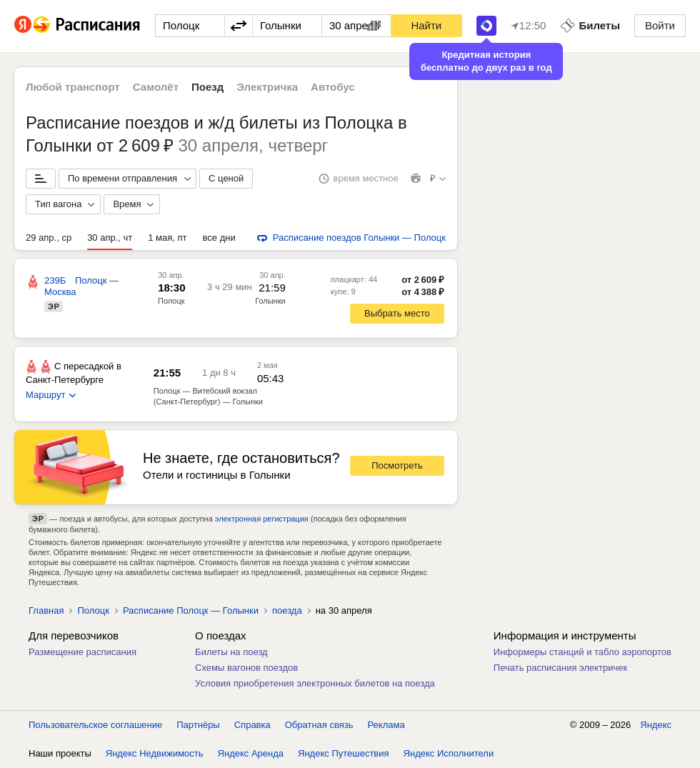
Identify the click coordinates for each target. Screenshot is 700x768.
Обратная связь (319, 725)
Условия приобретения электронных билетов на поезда (315, 683)
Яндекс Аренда (251, 753)
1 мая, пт (167, 238)
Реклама (386, 725)
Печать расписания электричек (560, 668)
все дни (219, 238)
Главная (46, 610)
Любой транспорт (73, 87)
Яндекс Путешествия (344, 753)
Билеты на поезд (231, 652)
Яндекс (656, 725)
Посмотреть (397, 465)
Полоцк (171, 301)
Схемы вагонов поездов (246, 668)
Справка (252, 725)
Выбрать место (397, 313)
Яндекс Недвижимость (155, 753)
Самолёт (156, 87)
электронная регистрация (262, 519)
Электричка (267, 87)
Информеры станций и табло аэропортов (582, 652)
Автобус (333, 87)
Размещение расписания (82, 652)
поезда (287, 610)
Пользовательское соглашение (95, 725)
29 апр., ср (49, 238)
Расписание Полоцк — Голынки (191, 610)
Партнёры (198, 725)
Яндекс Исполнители (449, 753)
